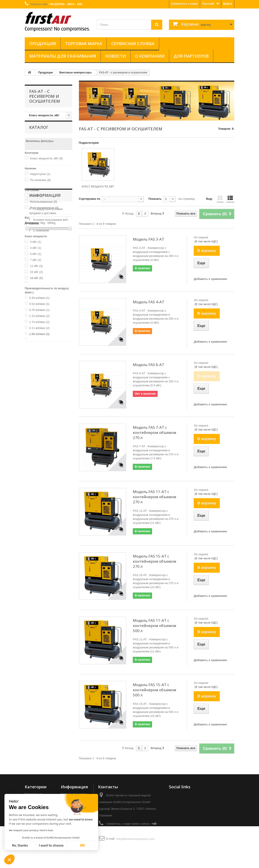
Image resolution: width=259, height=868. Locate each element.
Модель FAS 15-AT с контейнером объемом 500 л (155, 690)
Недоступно (40, 179)
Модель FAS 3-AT (149, 239)
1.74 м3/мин (39, 327)
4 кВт (36, 253)
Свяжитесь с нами (185, 4)
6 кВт (36, 259)
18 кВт (36, 283)
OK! (83, 846)
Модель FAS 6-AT (149, 365)
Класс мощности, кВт (44, 115)
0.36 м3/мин (39, 303)
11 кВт (36, 271)
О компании (150, 56)
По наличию (40, 185)
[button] (9, 860)
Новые (37, 201)
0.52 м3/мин (39, 309)
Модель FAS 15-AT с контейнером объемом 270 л (155, 561)
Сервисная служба (133, 44)
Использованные (44, 207)
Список (230, 199)
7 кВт (36, 265)
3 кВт (36, 247)
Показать (155, 199)
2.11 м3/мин (39, 333)
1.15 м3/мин (39, 321)
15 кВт (36, 277)
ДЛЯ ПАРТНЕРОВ (191, 56)
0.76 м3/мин (39, 315)
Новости (116, 56)
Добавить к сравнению (210, 279)
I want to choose (51, 846)
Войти (228, 4)
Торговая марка (84, 44)
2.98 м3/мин (39, 339)
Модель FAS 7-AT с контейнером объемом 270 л (155, 432)
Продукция (43, 44)
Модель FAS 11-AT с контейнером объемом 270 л (155, 497)
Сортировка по (90, 199)
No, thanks (20, 846)
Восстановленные (44, 213)
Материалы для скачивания (63, 56)
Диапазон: (32, 228)
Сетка (220, 199)
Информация (45, 360)
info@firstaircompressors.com (135, 839)
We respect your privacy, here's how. (31, 830)
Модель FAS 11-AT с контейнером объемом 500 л (155, 626)
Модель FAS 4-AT (149, 302)
